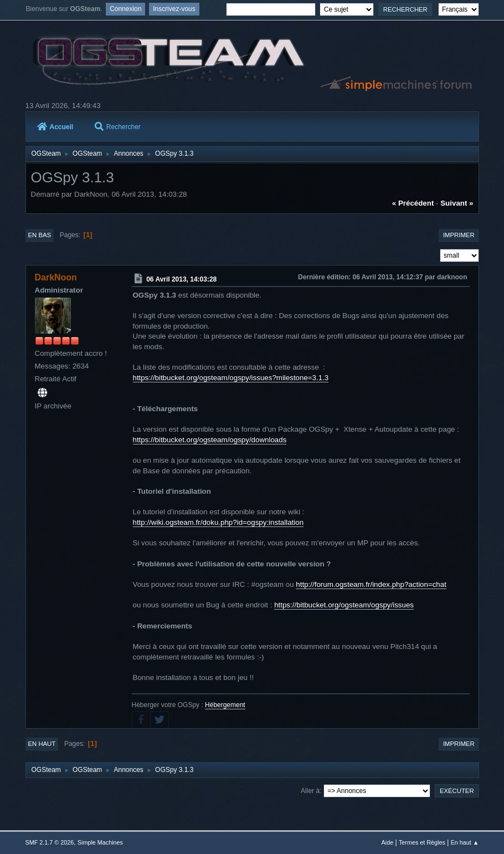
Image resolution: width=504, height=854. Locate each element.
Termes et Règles (422, 842)
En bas (40, 235)
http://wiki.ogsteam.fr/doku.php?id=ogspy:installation (218, 522)
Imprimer (459, 235)
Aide (388, 842)
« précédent (413, 203)
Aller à (310, 791)
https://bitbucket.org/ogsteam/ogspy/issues (344, 605)
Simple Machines (100, 842)
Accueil (55, 127)
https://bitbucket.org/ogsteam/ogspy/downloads (210, 440)
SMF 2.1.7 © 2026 (50, 842)
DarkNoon (56, 277)
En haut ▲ (465, 842)
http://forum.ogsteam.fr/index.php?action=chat (371, 584)
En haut (42, 744)
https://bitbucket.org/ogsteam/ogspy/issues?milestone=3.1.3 (231, 378)
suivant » (457, 203)
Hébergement (225, 705)
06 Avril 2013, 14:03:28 (181, 279)
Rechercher (118, 127)
